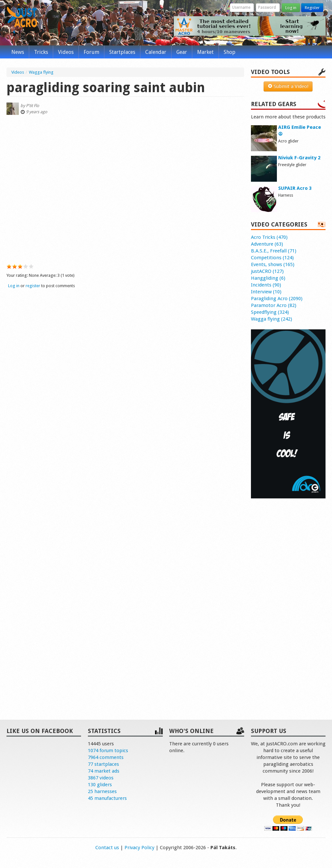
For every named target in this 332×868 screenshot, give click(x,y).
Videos (66, 52)
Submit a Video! (288, 86)
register (33, 286)
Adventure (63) (267, 244)
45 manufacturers (107, 798)
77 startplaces (103, 764)
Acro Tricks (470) (269, 237)
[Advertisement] (288, 602)
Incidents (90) (266, 285)
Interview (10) (266, 292)
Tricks (41, 52)
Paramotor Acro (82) (274, 305)
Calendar (156, 52)
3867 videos (101, 778)
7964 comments (106, 757)
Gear (182, 52)
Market (205, 52)
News (18, 52)
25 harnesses (102, 791)
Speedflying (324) (270, 312)
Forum (91, 52)
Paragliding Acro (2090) (277, 299)
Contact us (107, 848)
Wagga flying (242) (272, 319)
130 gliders (100, 785)
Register (312, 8)
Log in (291, 8)
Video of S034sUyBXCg (125, 188)
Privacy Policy (139, 848)
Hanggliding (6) (268, 278)
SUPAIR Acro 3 (295, 188)
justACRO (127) (267, 271)
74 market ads (104, 771)
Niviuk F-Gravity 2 (299, 158)
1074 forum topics (108, 751)
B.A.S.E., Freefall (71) (274, 251)
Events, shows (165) (273, 264)
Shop (230, 52)
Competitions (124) (272, 258)
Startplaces (122, 52)
